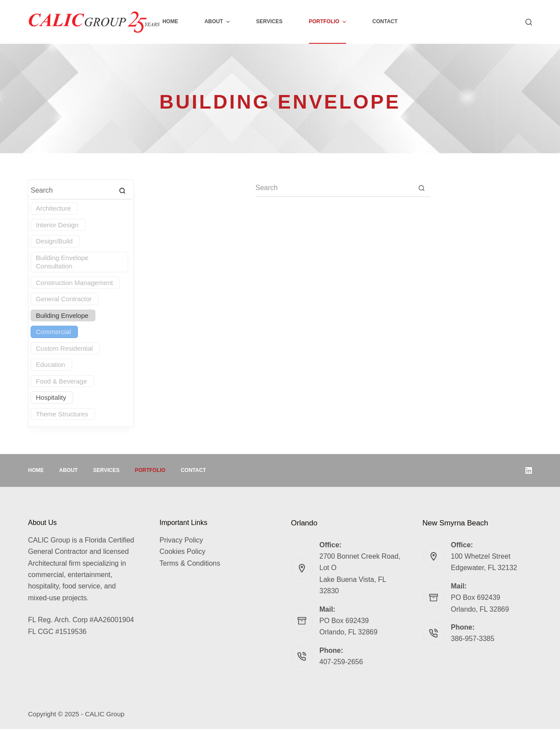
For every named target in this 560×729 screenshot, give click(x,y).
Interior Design (57, 225)
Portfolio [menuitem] (329, 22)
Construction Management (74, 283)
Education (51, 364)
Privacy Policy (182, 540)
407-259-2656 (341, 662)
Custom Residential (64, 348)
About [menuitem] (218, 22)
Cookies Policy (183, 551)
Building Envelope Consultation (62, 262)
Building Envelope (62, 315)
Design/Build (54, 241)
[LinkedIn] (529, 470)
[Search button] (422, 188)
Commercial (53, 332)
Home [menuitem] (170, 21)
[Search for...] (334, 188)
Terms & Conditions (190, 563)
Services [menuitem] (269, 21)
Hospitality (51, 397)
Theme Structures (62, 414)
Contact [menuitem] (385, 21)
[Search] (529, 22)
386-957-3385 (473, 639)
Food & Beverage (61, 381)
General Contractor (64, 299)
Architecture (53, 208)
